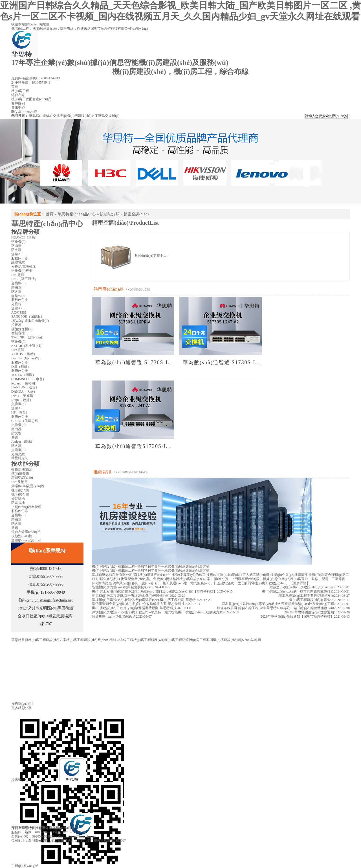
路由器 (16, 246)
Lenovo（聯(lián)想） (27, 358)
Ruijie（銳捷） (22, 400)
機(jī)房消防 (20, 490)
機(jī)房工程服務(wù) (149, 640)
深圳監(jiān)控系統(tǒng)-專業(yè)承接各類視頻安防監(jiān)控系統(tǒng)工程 (278, 604)
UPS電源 (18, 275)
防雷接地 (18, 503)
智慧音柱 (18, 333)
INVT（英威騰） (24, 396)
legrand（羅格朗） (25, 383)
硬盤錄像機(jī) (22, 329)
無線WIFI (18, 296)
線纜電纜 (18, 262)
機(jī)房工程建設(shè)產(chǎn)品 (90, 640)
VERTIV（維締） (24, 354)
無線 (15, 438)
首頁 (50, 214)
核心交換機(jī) (57, 116)
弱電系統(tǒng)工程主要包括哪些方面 (306, 596)
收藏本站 (18, 24)
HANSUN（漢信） (25, 387)
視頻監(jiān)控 (22, 536)
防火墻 (16, 250)
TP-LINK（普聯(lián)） (28, 337)
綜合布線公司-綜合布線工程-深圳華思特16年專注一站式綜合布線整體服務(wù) (275, 608)
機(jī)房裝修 (20, 474)
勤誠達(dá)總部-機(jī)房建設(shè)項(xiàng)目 (302, 587)
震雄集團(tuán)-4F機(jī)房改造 (114, 616)
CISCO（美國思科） (26, 421)
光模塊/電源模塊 (24, 266)
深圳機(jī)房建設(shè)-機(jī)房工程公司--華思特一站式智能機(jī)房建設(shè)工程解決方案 (157, 612)
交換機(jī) (18, 242)
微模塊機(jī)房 (22, 469)
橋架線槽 (18, 499)
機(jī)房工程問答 (176, 640)
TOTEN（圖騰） (24, 375)
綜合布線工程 (123, 640)
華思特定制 (20, 458)
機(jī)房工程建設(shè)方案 (47, 640)
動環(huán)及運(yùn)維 (28, 486)
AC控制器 (19, 312)
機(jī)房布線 (20, 494)
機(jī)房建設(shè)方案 (83, 116)
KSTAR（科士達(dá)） (28, 346)
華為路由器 (38, 116)
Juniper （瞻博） (23, 441)
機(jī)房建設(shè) (225, 640)
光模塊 (16, 304)
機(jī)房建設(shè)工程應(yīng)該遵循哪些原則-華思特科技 (134, 608)
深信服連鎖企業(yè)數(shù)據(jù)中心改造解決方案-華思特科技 (138, 604)
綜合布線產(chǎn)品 (26, 532)
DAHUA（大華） (24, 392)
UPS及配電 (19, 482)
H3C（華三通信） (25, 279)
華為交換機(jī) (109, 116)
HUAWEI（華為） (25, 237)
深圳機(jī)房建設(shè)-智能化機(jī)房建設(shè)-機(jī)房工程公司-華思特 (144, 600)
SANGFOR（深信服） (28, 316)
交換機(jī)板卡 (22, 271)
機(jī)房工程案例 (201, 640)
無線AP (17, 254)
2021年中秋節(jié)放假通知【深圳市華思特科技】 (297, 616)
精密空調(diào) (136, 214)
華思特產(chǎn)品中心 (77, 214)
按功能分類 (110, 214)
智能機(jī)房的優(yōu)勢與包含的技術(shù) (123, 587)
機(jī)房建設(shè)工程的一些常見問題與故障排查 (298, 591)
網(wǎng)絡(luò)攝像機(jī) (30, 321)
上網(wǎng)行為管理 (26, 507)
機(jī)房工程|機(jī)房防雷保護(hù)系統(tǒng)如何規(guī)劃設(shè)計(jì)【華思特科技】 (154, 591)
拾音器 (16, 325)
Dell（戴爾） (21, 367)
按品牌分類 (25, 232)
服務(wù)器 (20, 258)
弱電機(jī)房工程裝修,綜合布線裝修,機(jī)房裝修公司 (131, 596)
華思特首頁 (20, 640)
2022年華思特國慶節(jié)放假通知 (309, 612)
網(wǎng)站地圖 (38, 24)
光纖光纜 (18, 454)
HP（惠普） (20, 412)
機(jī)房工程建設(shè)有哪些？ (312, 600)
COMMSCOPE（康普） (29, 379)
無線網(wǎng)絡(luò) (26, 540)
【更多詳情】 (300, 583)
